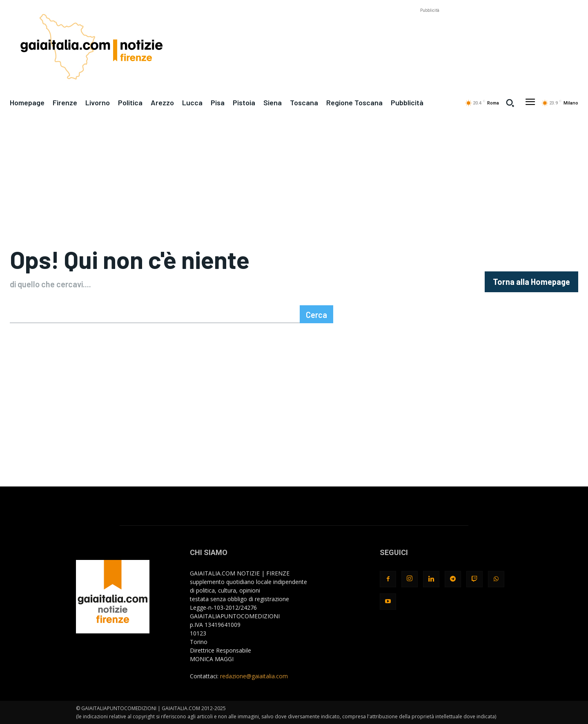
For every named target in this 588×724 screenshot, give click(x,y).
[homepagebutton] (531, 282)
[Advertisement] (430, 33)
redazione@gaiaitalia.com (254, 676)
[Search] (316, 314)
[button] (510, 103)
